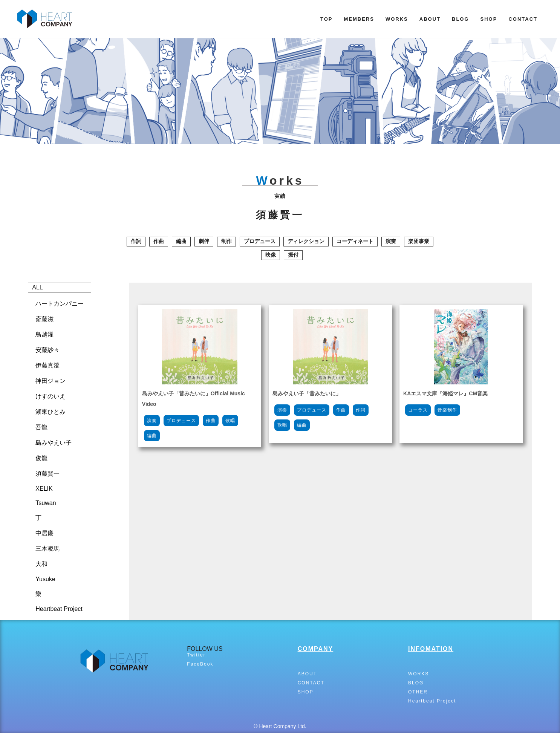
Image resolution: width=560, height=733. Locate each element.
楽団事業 (419, 241)
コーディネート (355, 241)
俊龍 (41, 458)
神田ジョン (50, 381)
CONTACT (523, 19)
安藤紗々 (47, 350)
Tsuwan (46, 503)
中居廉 (44, 533)
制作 (226, 241)
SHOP (489, 19)
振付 (293, 255)
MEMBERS (359, 19)
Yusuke (45, 579)
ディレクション (306, 241)
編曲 (181, 241)
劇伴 (204, 241)
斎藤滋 (44, 319)
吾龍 (41, 427)
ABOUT (430, 19)
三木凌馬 (47, 549)
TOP (327, 19)
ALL (37, 287)
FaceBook (200, 664)
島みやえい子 (54, 443)
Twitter (196, 655)
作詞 (136, 241)
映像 (271, 255)
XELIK (44, 489)
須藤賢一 (47, 474)
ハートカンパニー (60, 304)
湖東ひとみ (50, 412)
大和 (41, 564)
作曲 (159, 241)
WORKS (397, 19)
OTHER (418, 692)
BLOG (461, 19)
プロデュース (260, 241)
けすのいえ (50, 396)
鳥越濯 (44, 334)
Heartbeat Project (59, 609)
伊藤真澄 (47, 365)
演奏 (391, 241)
